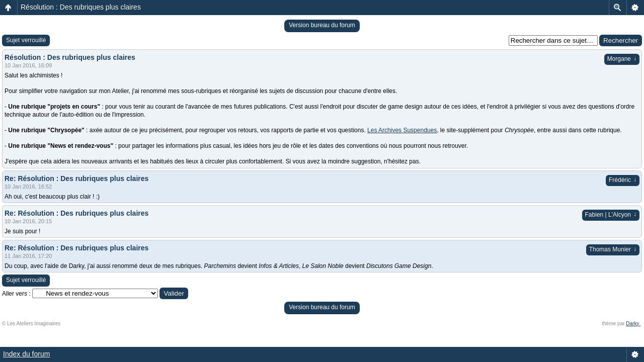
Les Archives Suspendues (402, 130)
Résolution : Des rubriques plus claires (81, 7)
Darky (633, 324)
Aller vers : (16, 294)
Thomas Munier (613, 249)
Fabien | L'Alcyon (611, 215)
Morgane (622, 59)
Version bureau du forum (322, 25)
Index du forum (26, 354)
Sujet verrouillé (26, 40)
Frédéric (623, 180)
